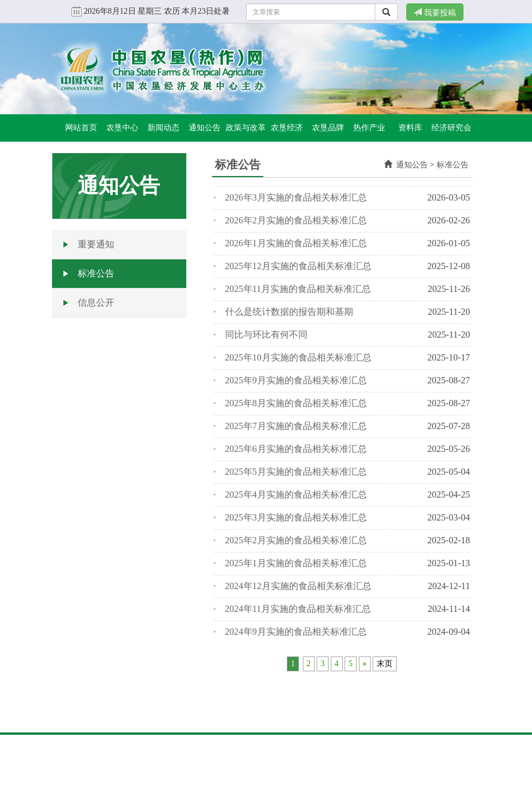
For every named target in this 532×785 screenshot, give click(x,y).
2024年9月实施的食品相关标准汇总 (296, 632)
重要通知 (96, 244)
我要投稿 (435, 13)
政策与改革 (246, 128)
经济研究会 (451, 128)
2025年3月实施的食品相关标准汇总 (296, 517)
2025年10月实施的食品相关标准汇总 (298, 357)
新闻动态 (163, 128)
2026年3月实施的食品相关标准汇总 (296, 197)
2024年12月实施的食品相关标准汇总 (298, 586)
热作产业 (369, 128)
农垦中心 (122, 128)
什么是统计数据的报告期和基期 (289, 312)
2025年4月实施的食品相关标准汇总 (296, 494)
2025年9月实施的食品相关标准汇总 (296, 380)
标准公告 (96, 273)
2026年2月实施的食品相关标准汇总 (296, 220)
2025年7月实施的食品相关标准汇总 (296, 426)
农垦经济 (287, 128)
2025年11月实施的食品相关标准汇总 (298, 289)
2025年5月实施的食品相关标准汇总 (296, 472)
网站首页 (81, 128)
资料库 (410, 128)
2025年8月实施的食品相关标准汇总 (296, 403)
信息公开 (96, 303)
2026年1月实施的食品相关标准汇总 (296, 243)
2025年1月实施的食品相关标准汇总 (296, 563)
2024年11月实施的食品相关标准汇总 (298, 609)
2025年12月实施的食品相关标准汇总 (298, 266)
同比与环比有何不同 (266, 335)
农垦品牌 (328, 128)
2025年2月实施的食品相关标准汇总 (296, 540)
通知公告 (205, 128)
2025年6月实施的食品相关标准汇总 (296, 449)
